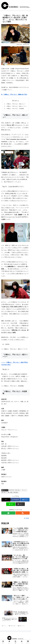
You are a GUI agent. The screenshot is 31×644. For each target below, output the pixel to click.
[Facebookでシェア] (15, 500)
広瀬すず (4, 492)
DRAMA (12, 490)
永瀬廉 (10, 492)
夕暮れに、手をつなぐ (21, 490)
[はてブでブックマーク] (25, 500)
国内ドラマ (5, 490)
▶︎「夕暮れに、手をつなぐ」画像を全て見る (14, 94)
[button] (20, 504)
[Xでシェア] (6, 500)
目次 (13, 101)
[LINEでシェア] (11, 504)
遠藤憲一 (16, 492)
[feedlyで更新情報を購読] (8, 513)
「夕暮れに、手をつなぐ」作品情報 (15, 109)
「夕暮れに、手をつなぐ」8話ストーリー (16, 106)
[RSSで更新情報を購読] (23, 513)
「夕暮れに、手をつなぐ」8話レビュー (16, 104)
